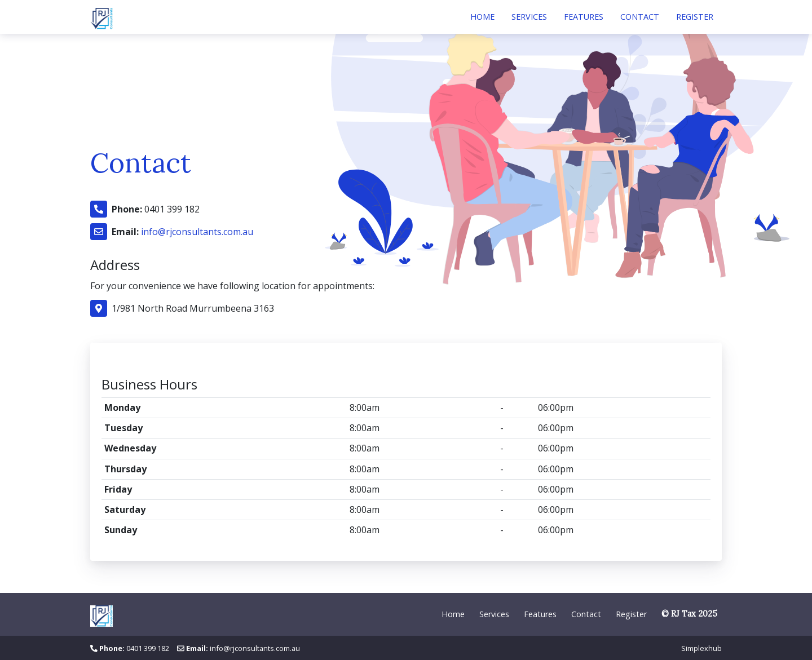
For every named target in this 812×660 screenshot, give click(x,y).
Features (584, 17)
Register (695, 17)
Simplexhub (701, 648)
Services (529, 17)
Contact (640, 17)
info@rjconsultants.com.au (197, 232)
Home (482, 17)
